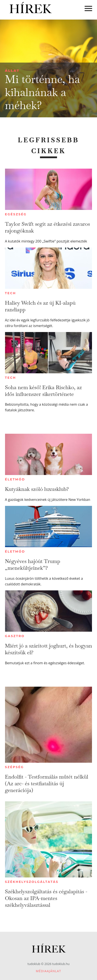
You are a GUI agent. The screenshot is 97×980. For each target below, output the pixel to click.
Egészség (16, 214)
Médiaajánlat (48, 971)
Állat (12, 71)
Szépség (15, 767)
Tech (11, 293)
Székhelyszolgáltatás (32, 882)
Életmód (15, 479)
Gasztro (15, 636)
